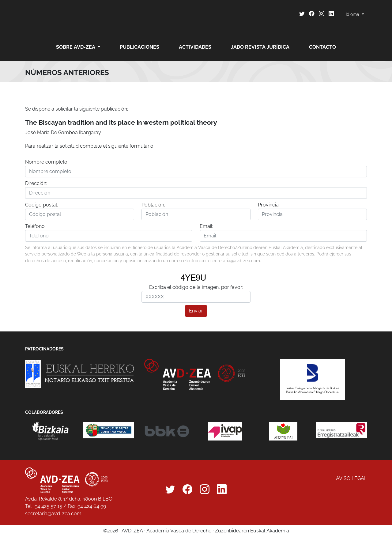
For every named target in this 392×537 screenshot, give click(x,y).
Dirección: (36, 183)
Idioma (353, 14)
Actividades (195, 47)
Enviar (196, 311)
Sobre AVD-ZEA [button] (76, 47)
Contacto (322, 47)
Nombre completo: (47, 162)
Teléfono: (35, 226)
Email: (206, 226)
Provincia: (269, 205)
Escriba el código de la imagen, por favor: (196, 287)
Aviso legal (351, 478)
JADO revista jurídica (260, 47)
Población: (153, 205)
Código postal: (41, 205)
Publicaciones (139, 47)
